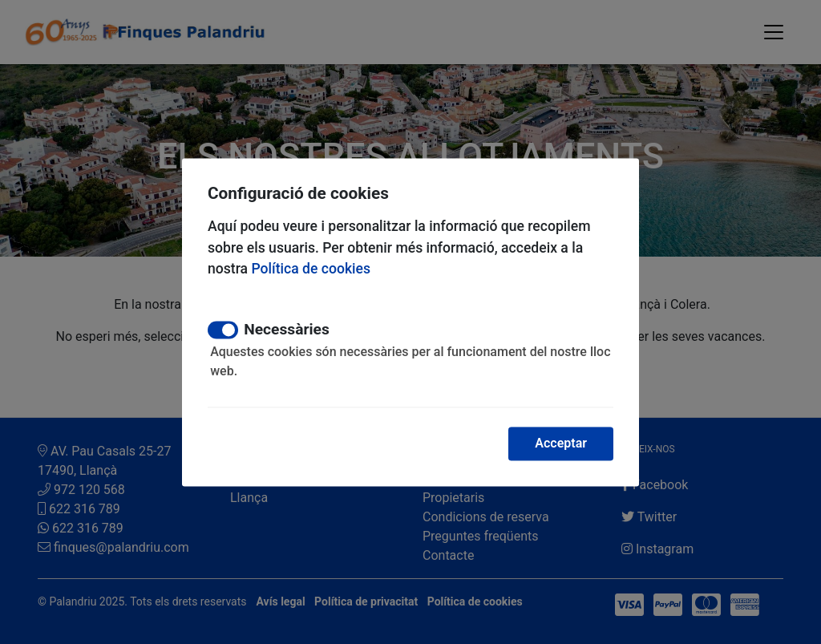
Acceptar (561, 443)
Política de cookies (311, 269)
